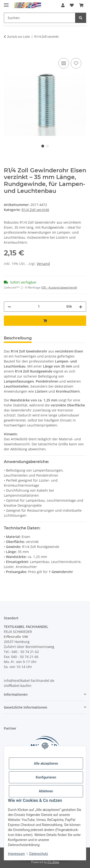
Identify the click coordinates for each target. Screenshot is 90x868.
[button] (63, 5)
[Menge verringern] (9, 307)
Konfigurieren (46, 777)
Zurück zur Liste (18, 37)
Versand (43, 264)
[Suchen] (81, 18)
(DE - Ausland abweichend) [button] (59, 287)
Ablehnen (46, 791)
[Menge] (39, 307)
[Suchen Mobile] (40, 18)
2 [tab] (48, 146)
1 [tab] (43, 146)
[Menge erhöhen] (81, 307)
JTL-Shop (53, 862)
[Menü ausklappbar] (6, 3)
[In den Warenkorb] (8, 52)
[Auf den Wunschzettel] (76, 63)
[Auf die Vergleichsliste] (64, 63)
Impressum (16, 854)
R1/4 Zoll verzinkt (35, 210)
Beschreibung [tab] (18, 338)
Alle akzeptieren (46, 763)
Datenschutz (39, 854)
